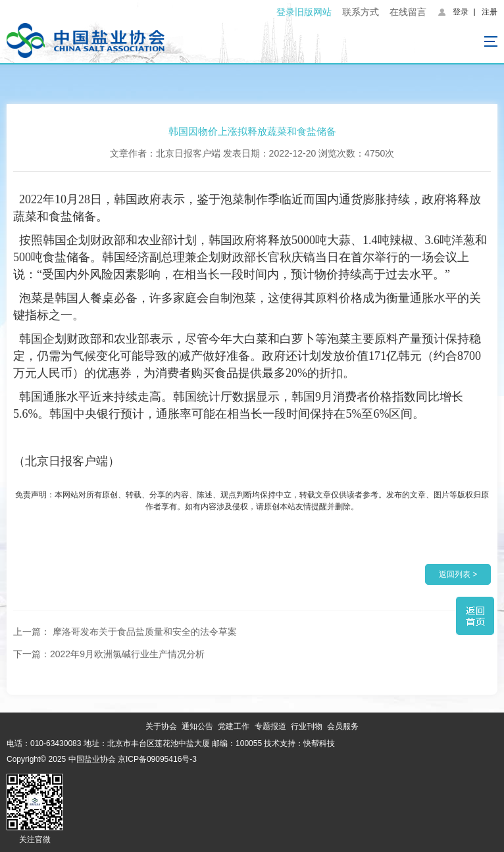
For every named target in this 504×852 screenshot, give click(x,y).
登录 (461, 12)
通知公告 (197, 726)
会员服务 (343, 726)
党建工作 (234, 726)
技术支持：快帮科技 (298, 743)
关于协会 (161, 726)
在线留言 (408, 12)
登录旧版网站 (304, 12)
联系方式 (361, 12)
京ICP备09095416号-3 (157, 759)
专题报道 (270, 726)
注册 (490, 12)
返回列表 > (458, 574)
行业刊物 (307, 726)
